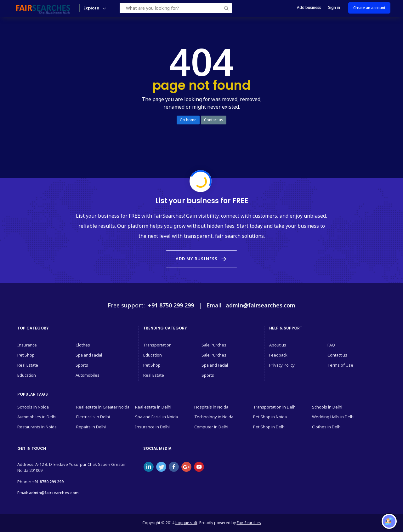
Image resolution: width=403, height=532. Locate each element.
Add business (309, 7)
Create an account (369, 8)
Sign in (334, 7)
